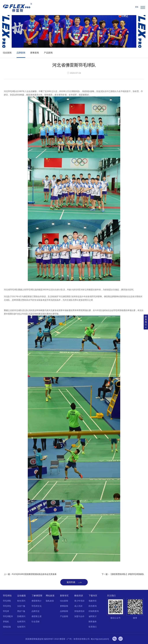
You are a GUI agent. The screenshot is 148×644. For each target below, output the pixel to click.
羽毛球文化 (36, 606)
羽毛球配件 (8, 616)
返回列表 (71, 582)
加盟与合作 (79, 616)
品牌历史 (35, 611)
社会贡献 (35, 622)
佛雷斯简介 (36, 601)
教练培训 (78, 596)
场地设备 (7, 627)
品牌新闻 (21, 53)
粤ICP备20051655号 (100, 639)
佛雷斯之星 (36, 616)
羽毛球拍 (7, 596)
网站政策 (50, 596)
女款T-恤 (21, 606)
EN (137, 7)
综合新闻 (7, 53)
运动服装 (21, 596)
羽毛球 (6, 611)
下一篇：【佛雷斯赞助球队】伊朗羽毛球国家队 (123, 574)
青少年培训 (79, 601)
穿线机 (6, 622)
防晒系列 (21, 616)
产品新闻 (48, 53)
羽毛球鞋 (7, 601)
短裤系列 (21, 622)
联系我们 (92, 627)
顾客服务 (92, 622)
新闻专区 (64, 596)
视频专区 (92, 601)
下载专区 (92, 596)
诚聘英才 (92, 616)
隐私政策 (49, 601)
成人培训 (78, 606)
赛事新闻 (35, 53)
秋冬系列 (21, 601)
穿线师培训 (79, 611)
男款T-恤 (21, 611)
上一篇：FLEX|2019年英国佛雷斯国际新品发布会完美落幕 (30, 574)
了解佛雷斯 (37, 596)
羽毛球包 (7, 606)
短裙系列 (21, 627)
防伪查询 (92, 606)
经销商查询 (93, 611)
